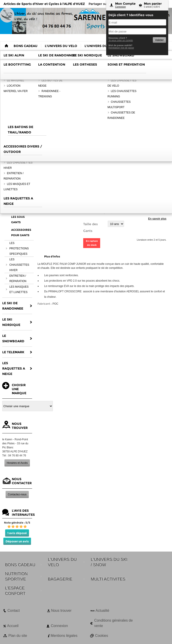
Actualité (102, 611)
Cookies (102, 636)
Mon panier (153, 4)
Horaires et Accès (17, 463)
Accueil (13, 626)
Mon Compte (125, 4)
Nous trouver (61, 611)
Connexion (120, 7)
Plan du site (18, 636)
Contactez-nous (17, 494)
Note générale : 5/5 (17, 523)
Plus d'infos (52, 256)
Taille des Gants (90, 227)
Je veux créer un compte (121, 40)
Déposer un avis (17, 541)
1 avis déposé (17, 533)
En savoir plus (157, 219)
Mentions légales (64, 636)
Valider (159, 40)
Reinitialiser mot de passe (121, 48)
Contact (13, 611)
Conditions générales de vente (113, 623)
